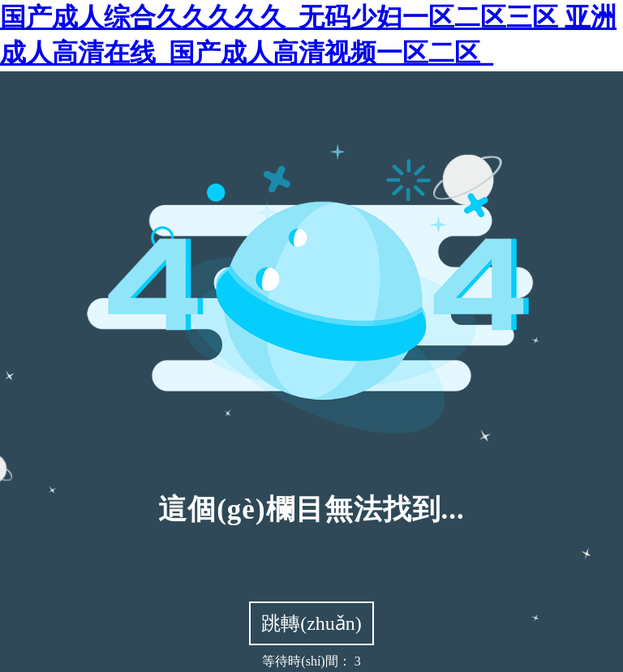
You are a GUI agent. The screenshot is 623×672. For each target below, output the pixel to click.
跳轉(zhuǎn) (311, 623)
